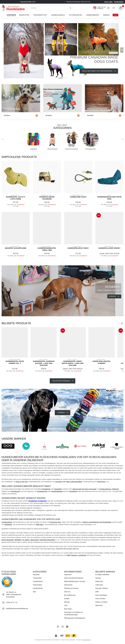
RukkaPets (8, 525)
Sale (34, 592)
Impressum (68, 575)
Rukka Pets (99, 581)
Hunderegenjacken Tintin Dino (109, 198)
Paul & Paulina (100, 599)
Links (66, 605)
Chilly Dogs (99, 585)
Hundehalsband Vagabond (47, 198)
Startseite (11, 15)
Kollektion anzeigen (63, 381)
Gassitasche (15, 491)
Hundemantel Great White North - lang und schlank (73, 363)
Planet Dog (101, 482)
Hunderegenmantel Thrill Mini (47, 249)
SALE (115, 15)
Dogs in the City (22, 482)
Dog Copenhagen (101, 595)
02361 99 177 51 (12, 602)
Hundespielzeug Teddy (78, 248)
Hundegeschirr (42, 491)
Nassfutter (24, 15)
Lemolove (59, 482)
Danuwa (74, 555)
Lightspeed (72, 640)
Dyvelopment (87, 640)
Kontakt (67, 599)
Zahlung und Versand (71, 588)
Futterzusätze (75, 15)
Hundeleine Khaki (78, 197)
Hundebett (58, 489)
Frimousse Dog (55, 522)
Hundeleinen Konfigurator (38, 501)
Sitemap (67, 602)
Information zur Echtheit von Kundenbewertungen (73, 613)
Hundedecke (46, 489)
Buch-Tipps (68, 609)
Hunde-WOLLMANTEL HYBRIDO (102, 362)
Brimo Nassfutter (8, 540)
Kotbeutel (115, 489)
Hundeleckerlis (58, 15)
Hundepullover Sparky (109, 248)
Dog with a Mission (102, 588)
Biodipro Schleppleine (16, 248)
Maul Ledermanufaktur (74, 482)
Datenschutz (68, 585)
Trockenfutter (40, 15)
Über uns (67, 592)
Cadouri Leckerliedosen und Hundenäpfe (97, 522)
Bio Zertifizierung (70, 595)
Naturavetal (34, 540)
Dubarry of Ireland (101, 602)
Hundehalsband (57, 491)
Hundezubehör (92, 15)
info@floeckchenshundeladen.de (17, 609)
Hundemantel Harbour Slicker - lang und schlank (44, 363)
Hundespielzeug (105, 489)
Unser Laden (108, 2)
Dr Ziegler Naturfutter (102, 575)
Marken (106, 15)
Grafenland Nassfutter (47, 540)
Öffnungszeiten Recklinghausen (75, 618)
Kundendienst (119, 2)
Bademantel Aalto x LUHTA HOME (16, 198)
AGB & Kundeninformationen (74, 578)
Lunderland (82, 555)
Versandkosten (21, 205)
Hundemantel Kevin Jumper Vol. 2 (15, 362)
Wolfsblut (18, 540)
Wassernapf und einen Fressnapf (84, 489)
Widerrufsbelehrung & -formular (75, 581)
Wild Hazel (40, 525)
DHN (69, 555)
